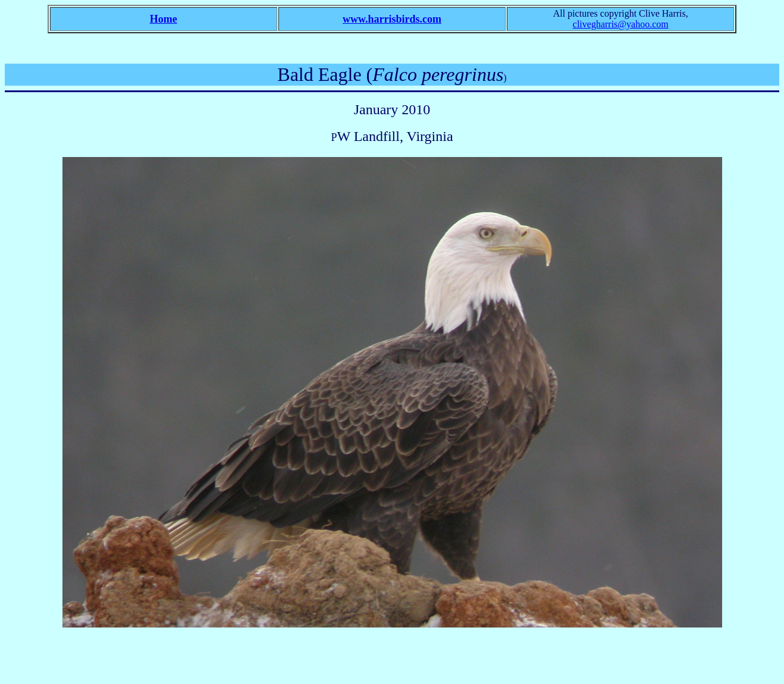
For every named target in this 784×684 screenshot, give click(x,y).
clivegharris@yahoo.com (621, 24)
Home (164, 19)
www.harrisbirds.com (392, 19)
